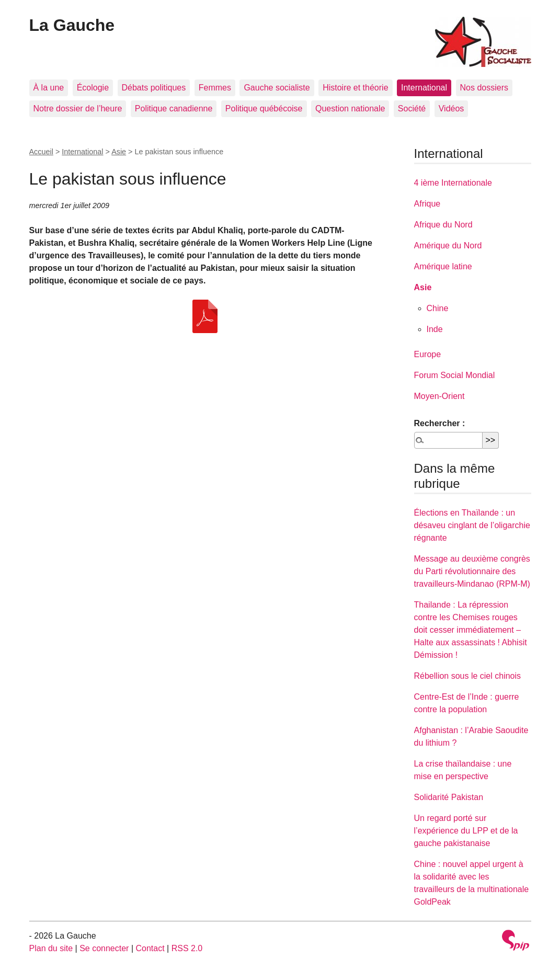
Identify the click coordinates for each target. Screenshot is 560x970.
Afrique (427, 204)
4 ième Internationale (453, 183)
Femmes (215, 88)
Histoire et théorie (355, 88)
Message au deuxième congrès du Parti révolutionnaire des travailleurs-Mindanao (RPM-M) (472, 571)
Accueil (41, 152)
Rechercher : (440, 423)
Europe (428, 354)
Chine (438, 308)
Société (412, 109)
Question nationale (350, 109)
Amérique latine (443, 266)
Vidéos (452, 109)
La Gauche (72, 25)
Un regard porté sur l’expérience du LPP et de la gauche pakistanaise (466, 831)
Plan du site (51, 948)
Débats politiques (154, 88)
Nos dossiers (484, 88)
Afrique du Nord (443, 225)
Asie (119, 152)
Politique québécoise (264, 109)
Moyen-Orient (439, 396)
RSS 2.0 (187, 948)
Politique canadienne (174, 109)
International (424, 88)
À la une (49, 88)
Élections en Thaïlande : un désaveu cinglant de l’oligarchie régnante (472, 525)
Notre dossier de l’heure (78, 109)
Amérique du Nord (448, 246)
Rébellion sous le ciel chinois (468, 676)
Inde (435, 329)
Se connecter (104, 948)
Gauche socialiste (277, 88)
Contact (150, 948)
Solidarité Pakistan (449, 797)
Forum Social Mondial (455, 375)
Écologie (93, 88)
